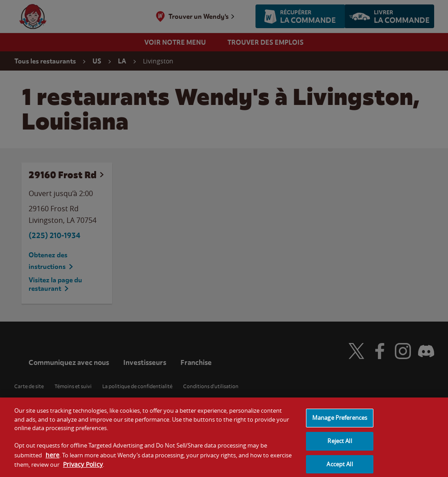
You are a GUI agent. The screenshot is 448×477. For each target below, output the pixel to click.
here (52, 459)
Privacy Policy (83, 469)
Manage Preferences (340, 422)
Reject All (339, 445)
